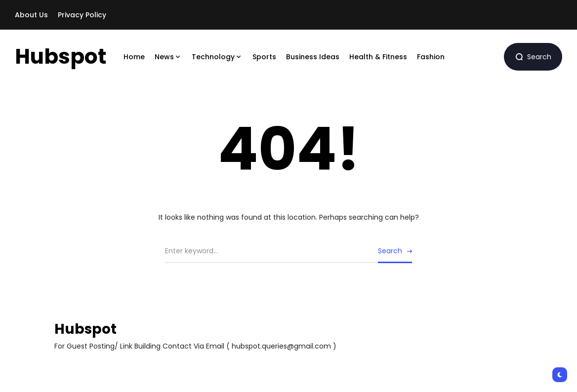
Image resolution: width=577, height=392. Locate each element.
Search (390, 251)
